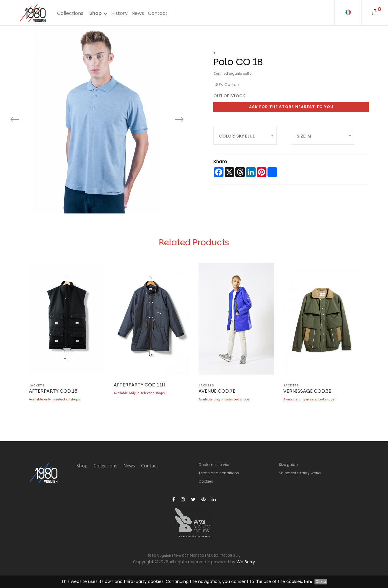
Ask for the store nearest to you (291, 107)
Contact (158, 13)
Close (321, 582)
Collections (70, 13)
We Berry (246, 562)
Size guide (288, 465)
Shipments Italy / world (300, 473)
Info (308, 582)
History (119, 13)
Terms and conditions (219, 473)
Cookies (206, 481)
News (138, 13)
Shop (96, 13)
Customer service (214, 465)
